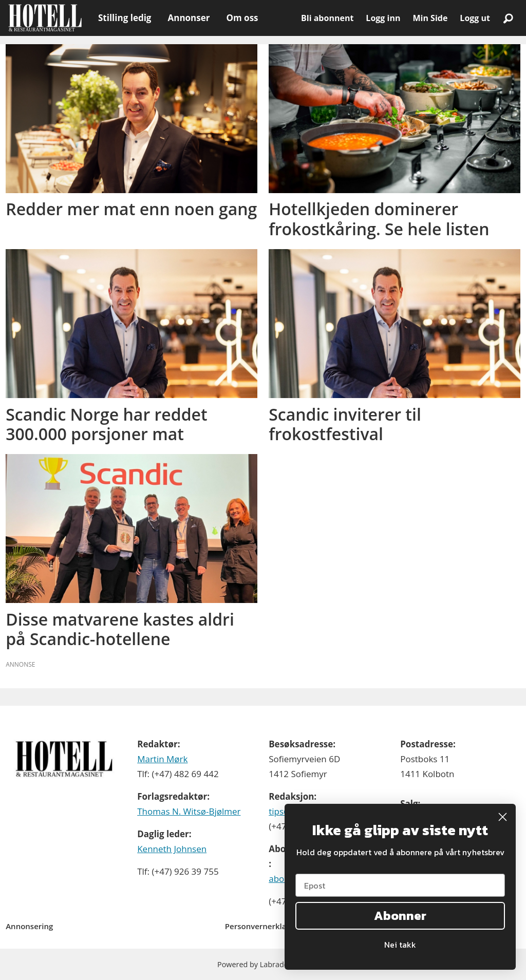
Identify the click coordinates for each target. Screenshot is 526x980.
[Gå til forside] (45, 18)
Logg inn (383, 18)
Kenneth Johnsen (172, 849)
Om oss (242, 18)
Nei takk (400, 945)
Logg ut (475, 18)
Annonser (189, 18)
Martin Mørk (162, 759)
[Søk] (508, 18)
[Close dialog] (503, 817)
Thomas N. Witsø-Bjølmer (189, 811)
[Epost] (400, 885)
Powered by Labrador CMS (263, 964)
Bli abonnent (327, 18)
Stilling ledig (125, 18)
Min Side (430, 18)
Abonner (400, 916)
